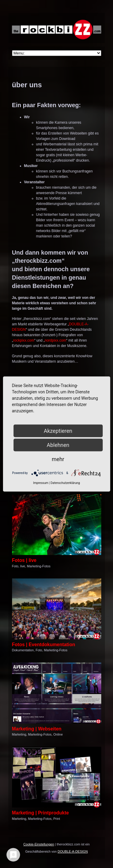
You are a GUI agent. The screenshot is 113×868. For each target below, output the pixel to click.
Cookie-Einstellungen (39, 844)
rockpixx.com (24, 340)
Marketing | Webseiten (37, 729)
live (23, 566)
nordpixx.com (55, 340)
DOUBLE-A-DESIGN (73, 851)
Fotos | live (24, 560)
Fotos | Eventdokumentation (44, 645)
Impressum (41, 483)
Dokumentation (23, 650)
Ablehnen (58, 445)
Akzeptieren (58, 431)
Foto (15, 566)
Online (58, 734)
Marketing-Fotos (39, 566)
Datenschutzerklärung (65, 483)
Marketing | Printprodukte (41, 813)
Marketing (19, 734)
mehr (58, 459)
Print (57, 819)
